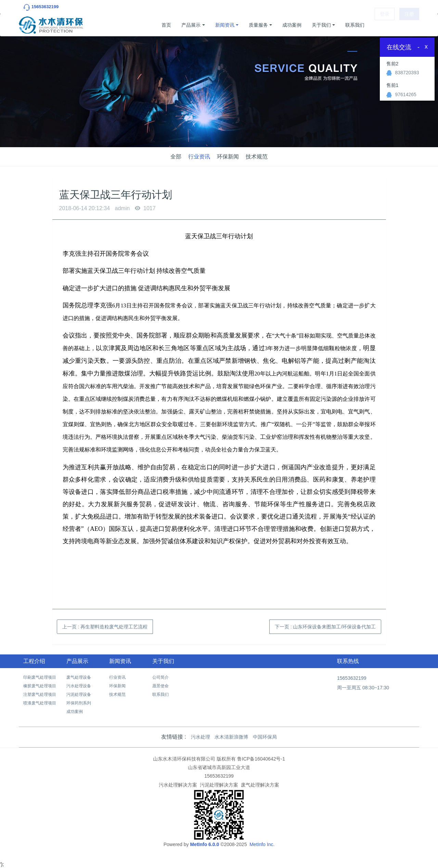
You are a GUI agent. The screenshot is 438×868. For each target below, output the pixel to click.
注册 (409, 25)
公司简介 (160, 677)
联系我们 (355, 25)
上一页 (105, 627)
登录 (385, 25)
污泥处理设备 (79, 694)
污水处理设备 (79, 686)
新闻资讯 (225, 25)
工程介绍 (34, 661)
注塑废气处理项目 (40, 694)
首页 (166, 25)
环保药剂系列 (79, 703)
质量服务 (258, 25)
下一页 (325, 627)
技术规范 (257, 157)
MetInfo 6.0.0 (204, 844)
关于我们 (321, 25)
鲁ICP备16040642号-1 (261, 759)
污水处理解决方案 (178, 785)
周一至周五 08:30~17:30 (363, 688)
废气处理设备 (79, 677)
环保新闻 (228, 157)
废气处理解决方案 (260, 785)
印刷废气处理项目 (40, 677)
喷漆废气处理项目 (40, 703)
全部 (176, 157)
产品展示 (191, 25)
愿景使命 (160, 686)
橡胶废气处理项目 (40, 686)
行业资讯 (199, 157)
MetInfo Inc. (262, 844)
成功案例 (292, 25)
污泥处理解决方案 (219, 785)
